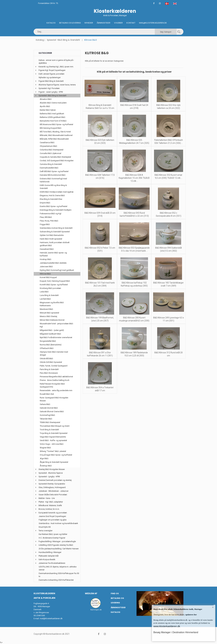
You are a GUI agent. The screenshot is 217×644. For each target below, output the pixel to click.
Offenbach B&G (47, 348)
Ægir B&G (44, 458)
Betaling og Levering (70, 23)
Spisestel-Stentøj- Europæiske (52, 484)
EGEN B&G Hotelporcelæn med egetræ (57, 192)
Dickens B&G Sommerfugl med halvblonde (53, 180)
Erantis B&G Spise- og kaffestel (53, 206)
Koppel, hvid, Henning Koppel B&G (55, 281)
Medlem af (91, 593)
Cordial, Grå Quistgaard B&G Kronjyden (57, 161)
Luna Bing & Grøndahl (49, 295)
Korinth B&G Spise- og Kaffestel (54, 285)
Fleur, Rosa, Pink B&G (49, 221)
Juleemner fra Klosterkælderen (52, 563)
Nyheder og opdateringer (50, 77)
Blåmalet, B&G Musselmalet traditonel (56, 135)
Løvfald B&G (45, 299)
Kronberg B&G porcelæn (50, 288)
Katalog (51, 23)
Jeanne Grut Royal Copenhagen (52, 516)
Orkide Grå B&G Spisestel (51, 362)
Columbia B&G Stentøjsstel (52, 150)
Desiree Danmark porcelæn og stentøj (55, 480)
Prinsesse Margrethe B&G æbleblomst (56, 377)
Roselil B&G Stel (47, 394)
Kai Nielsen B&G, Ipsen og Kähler (53, 534)
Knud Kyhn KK (45, 527)
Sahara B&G (45, 404)
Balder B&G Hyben (48, 110)
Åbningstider (104, 23)
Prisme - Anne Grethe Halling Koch (55, 380)
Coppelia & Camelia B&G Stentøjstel (55, 157)
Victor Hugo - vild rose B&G (52, 444)
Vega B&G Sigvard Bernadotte (53, 437)
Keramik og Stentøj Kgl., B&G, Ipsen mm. (56, 67)
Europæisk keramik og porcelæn (53, 513)
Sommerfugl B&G (47, 415)
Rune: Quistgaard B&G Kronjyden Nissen (54, 399)
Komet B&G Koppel (48, 277)
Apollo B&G (45, 106)
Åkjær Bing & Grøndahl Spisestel (54, 462)
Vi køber (118, 23)
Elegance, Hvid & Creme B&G (52, 195)
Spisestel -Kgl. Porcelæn (49, 88)
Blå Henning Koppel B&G (51, 128)
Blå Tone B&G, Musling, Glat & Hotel (55, 132)
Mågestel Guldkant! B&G (50, 334)
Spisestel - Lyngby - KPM (49, 477)
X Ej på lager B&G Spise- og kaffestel (56, 455)
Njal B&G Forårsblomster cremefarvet (56, 337)
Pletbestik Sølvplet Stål (49, 556)
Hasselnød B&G (47, 249)
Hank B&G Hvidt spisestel (51, 239)
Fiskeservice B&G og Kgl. (51, 214)
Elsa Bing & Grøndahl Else (51, 199)
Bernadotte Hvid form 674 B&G (53, 121)
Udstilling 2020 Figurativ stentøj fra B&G (56, 545)
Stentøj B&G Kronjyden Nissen (52, 469)
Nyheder (89, 23)
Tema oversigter (46, 531)
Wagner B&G (45, 448)
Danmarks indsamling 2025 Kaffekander (56, 580)
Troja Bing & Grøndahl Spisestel (54, 433)
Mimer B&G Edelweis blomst (52, 320)
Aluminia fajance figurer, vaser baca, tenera (57, 85)
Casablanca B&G (47, 142)
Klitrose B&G (45, 274)
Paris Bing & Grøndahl (49, 369)
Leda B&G (44, 292)
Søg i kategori (166, 32)
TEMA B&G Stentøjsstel (50, 422)
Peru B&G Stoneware (49, 373)
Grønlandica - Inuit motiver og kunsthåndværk (58, 523)
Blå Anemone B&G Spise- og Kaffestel (56, 124)
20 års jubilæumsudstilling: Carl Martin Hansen (59, 549)
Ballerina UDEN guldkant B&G (53, 117)
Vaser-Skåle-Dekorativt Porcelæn (53, 495)
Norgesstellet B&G (48, 341)
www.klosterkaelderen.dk (167, 626)
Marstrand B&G (46, 309)
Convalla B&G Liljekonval (50, 153)
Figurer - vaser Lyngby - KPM (51, 92)
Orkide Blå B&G (46, 359)
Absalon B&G (46, 99)
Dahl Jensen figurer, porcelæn (51, 74)
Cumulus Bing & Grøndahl (51, 164)
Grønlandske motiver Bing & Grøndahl (56, 228)
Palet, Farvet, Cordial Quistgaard (54, 366)
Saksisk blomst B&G (49, 408)
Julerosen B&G (46, 267)
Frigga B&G (45, 224)
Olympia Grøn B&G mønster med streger (54, 353)
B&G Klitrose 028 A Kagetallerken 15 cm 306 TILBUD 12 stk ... (134, 178)
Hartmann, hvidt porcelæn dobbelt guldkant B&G (55, 244)
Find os (115, 593)
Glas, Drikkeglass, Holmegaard (52, 487)
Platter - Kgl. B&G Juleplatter (51, 502)
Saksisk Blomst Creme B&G (52, 411)
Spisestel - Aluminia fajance (51, 473)
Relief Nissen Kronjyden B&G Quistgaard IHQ (52, 385)
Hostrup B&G (46, 259)
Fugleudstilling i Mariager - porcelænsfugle (57, 541)
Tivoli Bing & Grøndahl (49, 430)
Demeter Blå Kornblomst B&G (53, 175)
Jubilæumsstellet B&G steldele (53, 263)
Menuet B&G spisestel (49, 313)
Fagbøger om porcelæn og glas (53, 520)
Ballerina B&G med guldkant (52, 114)
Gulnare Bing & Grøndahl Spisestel (55, 232)
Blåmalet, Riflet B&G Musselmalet (54, 139)
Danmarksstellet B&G (49, 168)
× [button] (213, 607)
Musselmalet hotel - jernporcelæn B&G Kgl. (56, 325)
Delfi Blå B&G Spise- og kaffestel (54, 171)
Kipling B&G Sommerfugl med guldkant (57, 270)
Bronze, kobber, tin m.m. (49, 509)
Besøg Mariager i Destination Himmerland (176, 632)
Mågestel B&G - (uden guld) (52, 330)
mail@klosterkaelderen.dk (51, 618)
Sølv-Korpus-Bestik (47, 559)
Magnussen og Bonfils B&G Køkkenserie (52, 304)
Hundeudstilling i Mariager (50, 552)
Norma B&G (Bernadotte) (51, 345)
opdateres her (191, 615)
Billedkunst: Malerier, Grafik (50, 505)
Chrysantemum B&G (48, 146)
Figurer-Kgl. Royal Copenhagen (52, 70)
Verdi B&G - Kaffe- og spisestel (53, 440)
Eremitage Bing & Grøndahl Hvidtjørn (56, 210)
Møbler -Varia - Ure (47, 498)
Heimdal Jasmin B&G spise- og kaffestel (53, 254)
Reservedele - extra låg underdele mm (56, 390)
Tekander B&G (46, 419)
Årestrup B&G (46, 466)
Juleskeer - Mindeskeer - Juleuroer (53, 491)
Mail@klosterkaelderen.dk (153, 23)
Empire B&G (45, 203)
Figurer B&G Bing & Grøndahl (51, 81)
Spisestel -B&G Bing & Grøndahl (63, 40)
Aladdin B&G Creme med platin (53, 103)
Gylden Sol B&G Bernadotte (52, 235)
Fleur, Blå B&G (46, 217)
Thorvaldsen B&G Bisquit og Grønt (55, 426)
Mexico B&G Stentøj (48, 316)
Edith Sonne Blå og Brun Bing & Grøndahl (53, 187)
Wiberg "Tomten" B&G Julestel (53, 451)
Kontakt (131, 23)
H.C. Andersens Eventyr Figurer (52, 538)
